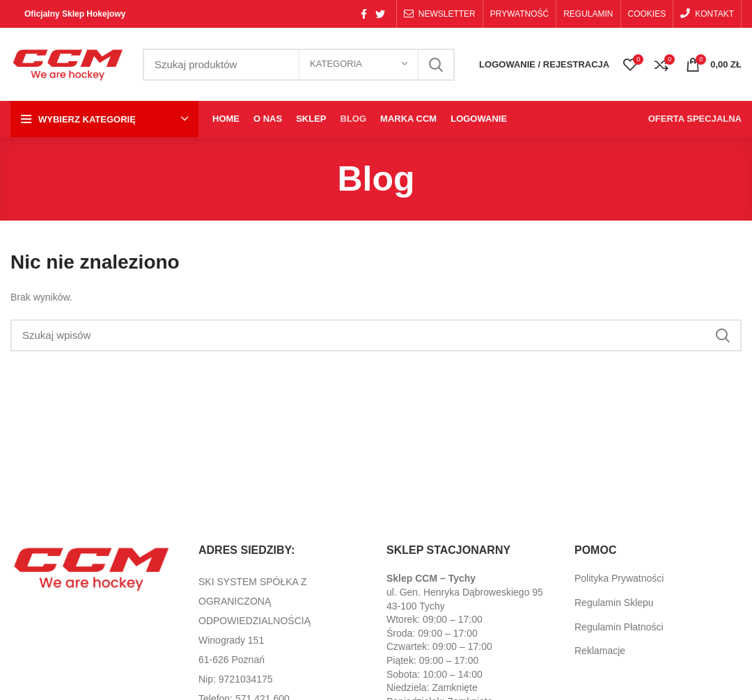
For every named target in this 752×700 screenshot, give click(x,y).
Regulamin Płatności (619, 627)
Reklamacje (600, 651)
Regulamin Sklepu (614, 603)
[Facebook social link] (364, 14)
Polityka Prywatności (619, 578)
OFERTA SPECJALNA (695, 119)
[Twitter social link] (380, 14)
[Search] (376, 335)
